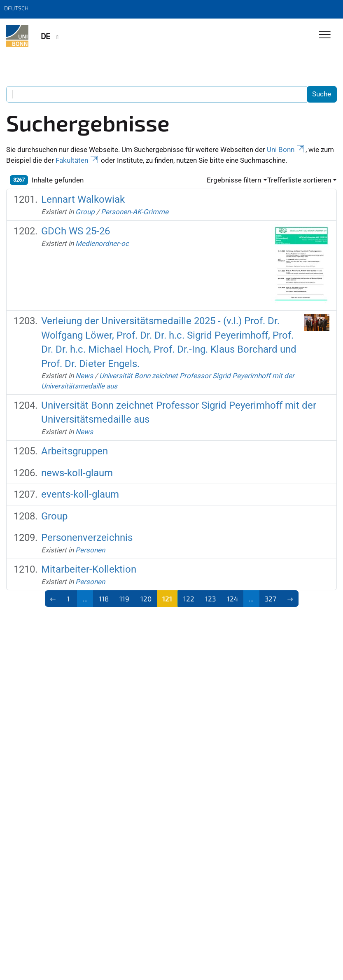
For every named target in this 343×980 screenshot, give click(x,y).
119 (124, 599)
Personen (90, 550)
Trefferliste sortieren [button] (299, 180)
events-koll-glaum (80, 494)
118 (104, 599)
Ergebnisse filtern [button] (234, 180)
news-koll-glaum (77, 473)
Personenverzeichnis (87, 538)
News (84, 376)
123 (210, 599)
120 (146, 599)
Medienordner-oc (102, 243)
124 (232, 599)
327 (271, 599)
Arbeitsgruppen (75, 451)
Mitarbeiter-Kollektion (89, 569)
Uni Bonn (286, 150)
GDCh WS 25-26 (76, 231)
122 (189, 599)
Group (85, 212)
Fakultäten (77, 160)
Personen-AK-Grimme (135, 212)
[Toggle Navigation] (325, 35)
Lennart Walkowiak (83, 199)
